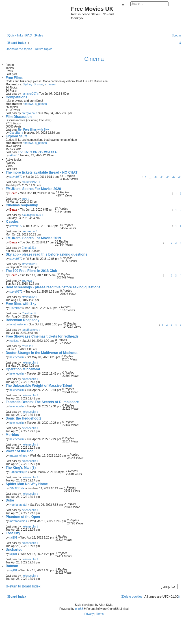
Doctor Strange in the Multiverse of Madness (42, 353)
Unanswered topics (19, 49)
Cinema (94, 59)
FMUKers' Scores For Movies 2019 (33, 238)
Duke (10, 500)
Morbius (12, 435)
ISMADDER (17, 488)
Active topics (44, 49)
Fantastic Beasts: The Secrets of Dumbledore (42, 402)
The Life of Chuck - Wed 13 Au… (39, 152)
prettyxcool (29, 113)
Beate (13, 193)
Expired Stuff (16, 136)
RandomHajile (18, 472)
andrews (28, 104)
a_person (51, 84)
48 (180, 177)
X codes (12, 222)
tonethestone (18, 324)
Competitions (17, 97)
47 (174, 177)
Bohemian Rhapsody (22, 320)
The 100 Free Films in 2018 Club (31, 271)
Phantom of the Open (23, 517)
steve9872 (16, 177)
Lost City (13, 533)
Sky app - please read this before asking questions (47, 254)
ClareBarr (15, 133)
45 (162, 177)
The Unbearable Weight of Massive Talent (39, 386)
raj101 (13, 538)
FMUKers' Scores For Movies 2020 (33, 189)
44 (156, 177)
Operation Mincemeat (23, 369)
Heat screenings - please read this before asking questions (53, 287)
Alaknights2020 (31, 215)
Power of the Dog (20, 451)
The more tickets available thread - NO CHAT (42, 172)
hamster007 (29, 94)
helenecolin (17, 357)
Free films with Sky (21, 304)
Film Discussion (19, 117)
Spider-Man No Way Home (27, 484)
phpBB (79, 609)
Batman (12, 566)
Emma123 (28, 248)
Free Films (14, 78)
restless (14, 341)
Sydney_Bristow (33, 84)
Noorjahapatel (18, 505)
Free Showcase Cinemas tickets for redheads (42, 336)
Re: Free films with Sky (33, 130)
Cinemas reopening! (22, 205)
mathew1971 (30, 182)
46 (168, 177)
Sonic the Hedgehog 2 (23, 418)
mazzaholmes (18, 456)
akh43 (13, 155)
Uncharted (14, 550)
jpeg (24, 199)
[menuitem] (28, 35)
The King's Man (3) (21, 468)
